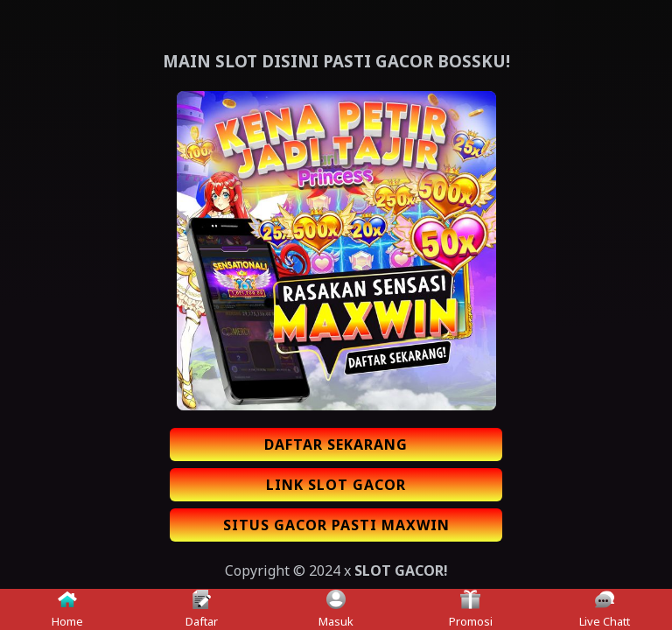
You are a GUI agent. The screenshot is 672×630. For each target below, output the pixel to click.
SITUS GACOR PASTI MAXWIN (336, 525)
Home (67, 610)
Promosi (471, 610)
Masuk (336, 610)
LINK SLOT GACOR (336, 485)
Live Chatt (605, 610)
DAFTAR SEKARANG (336, 444)
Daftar (202, 610)
